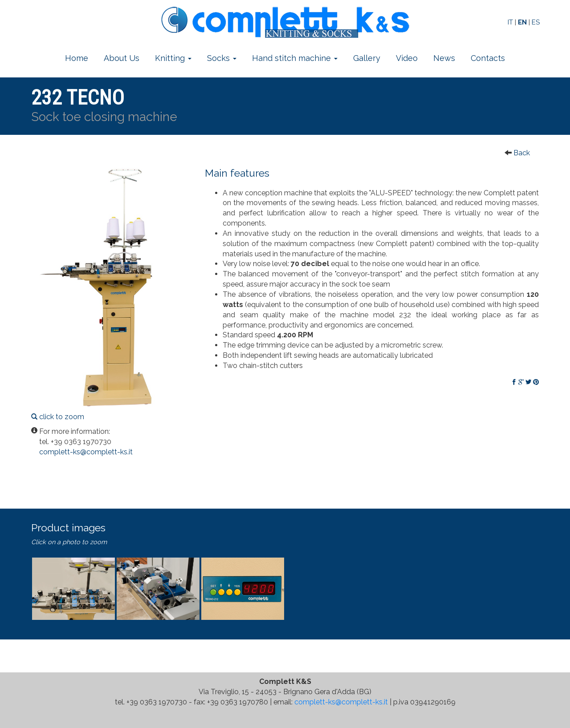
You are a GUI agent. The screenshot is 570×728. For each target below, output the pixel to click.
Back (522, 153)
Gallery (367, 58)
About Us (122, 58)
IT (510, 22)
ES (536, 22)
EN (522, 22)
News (444, 58)
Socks (222, 58)
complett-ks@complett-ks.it (341, 702)
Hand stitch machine (295, 58)
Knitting (173, 58)
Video (407, 58)
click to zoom (111, 294)
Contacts (488, 58)
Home (77, 58)
